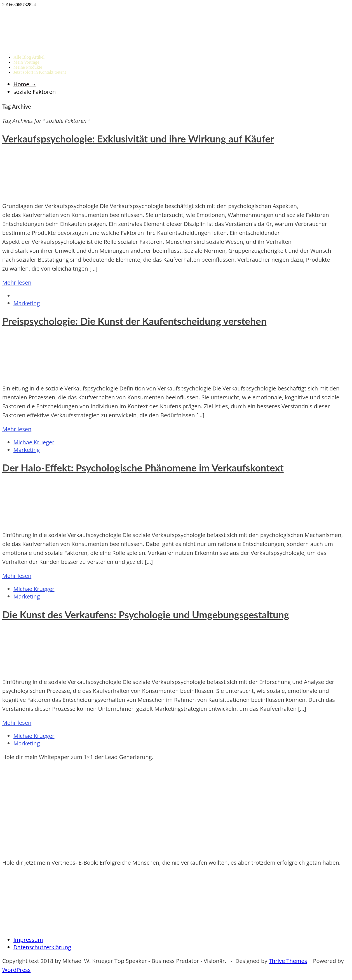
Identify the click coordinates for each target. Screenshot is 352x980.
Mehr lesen (17, 282)
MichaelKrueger (34, 442)
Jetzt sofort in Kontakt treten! (40, 72)
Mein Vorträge (26, 62)
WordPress (16, 970)
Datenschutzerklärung (42, 947)
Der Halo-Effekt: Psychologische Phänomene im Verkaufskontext (143, 468)
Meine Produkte (28, 67)
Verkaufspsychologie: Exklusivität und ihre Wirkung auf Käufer (138, 139)
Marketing (27, 303)
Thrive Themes (288, 961)
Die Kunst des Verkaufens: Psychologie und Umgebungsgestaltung (146, 614)
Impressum (28, 940)
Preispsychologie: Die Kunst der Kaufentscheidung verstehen (134, 321)
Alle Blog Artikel (29, 57)
